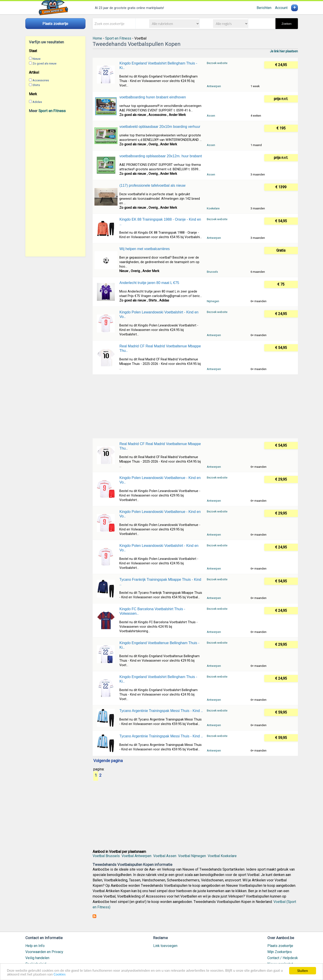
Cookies (60, 975)
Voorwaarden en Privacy (44, 952)
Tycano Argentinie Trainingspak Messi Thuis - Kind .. (161, 711)
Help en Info (35, 946)
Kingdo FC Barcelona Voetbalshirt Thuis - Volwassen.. (152, 611)
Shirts (36, 85)
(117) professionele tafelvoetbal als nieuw (152, 185)
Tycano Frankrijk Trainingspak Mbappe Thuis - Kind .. (160, 582)
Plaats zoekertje (280, 946)
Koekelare (213, 208)
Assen (211, 116)
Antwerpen (214, 86)
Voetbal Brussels (106, 856)
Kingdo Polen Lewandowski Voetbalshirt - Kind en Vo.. (159, 314)
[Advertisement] (55, 185)
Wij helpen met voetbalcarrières (144, 249)
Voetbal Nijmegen (192, 856)
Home (97, 38)
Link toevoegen (165, 946)
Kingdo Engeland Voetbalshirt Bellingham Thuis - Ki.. (158, 65)
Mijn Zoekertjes (280, 952)
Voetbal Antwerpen (136, 856)
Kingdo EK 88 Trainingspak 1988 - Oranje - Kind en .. (160, 222)
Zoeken (286, 24)
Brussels (212, 272)
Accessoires (41, 80)
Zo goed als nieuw (45, 63)
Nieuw (37, 59)
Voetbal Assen (165, 856)
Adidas (37, 102)
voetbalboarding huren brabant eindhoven (153, 97)
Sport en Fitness (52, 111)
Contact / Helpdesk (283, 958)
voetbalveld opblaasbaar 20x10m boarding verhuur (160, 127)
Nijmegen (213, 301)
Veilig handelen (37, 958)
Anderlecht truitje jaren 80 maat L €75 (149, 283)
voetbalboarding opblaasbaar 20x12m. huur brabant (160, 156)
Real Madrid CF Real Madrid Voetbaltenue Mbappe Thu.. (160, 348)
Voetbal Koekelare (222, 856)
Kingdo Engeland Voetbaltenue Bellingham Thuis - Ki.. (159, 645)
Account (281, 8)
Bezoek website (217, 63)
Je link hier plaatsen (284, 51)
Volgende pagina (108, 761)
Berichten (264, 8)
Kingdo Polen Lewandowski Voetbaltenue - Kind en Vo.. (160, 480)
